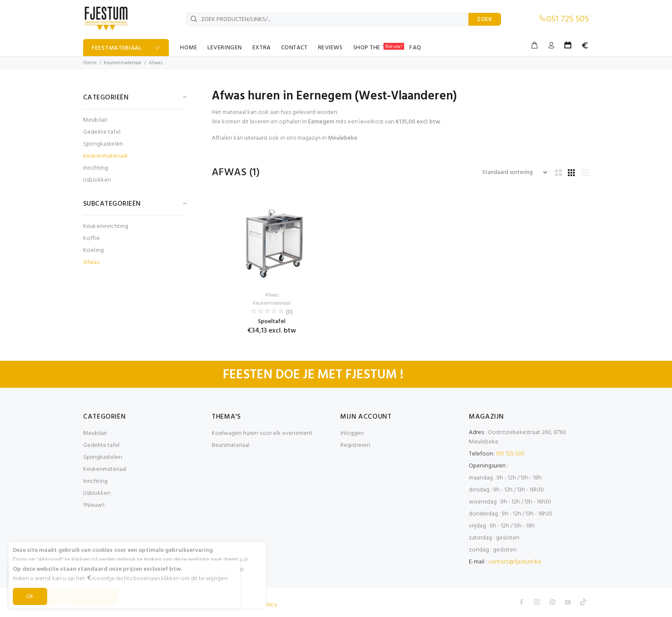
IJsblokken (97, 180)
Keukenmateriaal (123, 63)
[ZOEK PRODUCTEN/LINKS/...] (327, 19)
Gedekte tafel (102, 132)
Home (90, 63)
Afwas (156, 63)
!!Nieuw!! (94, 505)
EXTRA (262, 48)
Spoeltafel (272, 322)
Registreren (355, 445)
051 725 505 (568, 19)
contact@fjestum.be (515, 562)
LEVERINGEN (225, 48)
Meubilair (95, 120)
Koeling (93, 250)
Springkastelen (103, 144)
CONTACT (294, 48)
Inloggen (352, 433)
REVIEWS (330, 48)
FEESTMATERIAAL (117, 48)
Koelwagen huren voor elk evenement (262, 433)
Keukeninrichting (106, 226)
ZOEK (485, 19)
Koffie (91, 238)
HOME (189, 48)
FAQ (415, 48)
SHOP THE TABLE (379, 48)
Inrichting (96, 168)
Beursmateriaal (231, 445)
